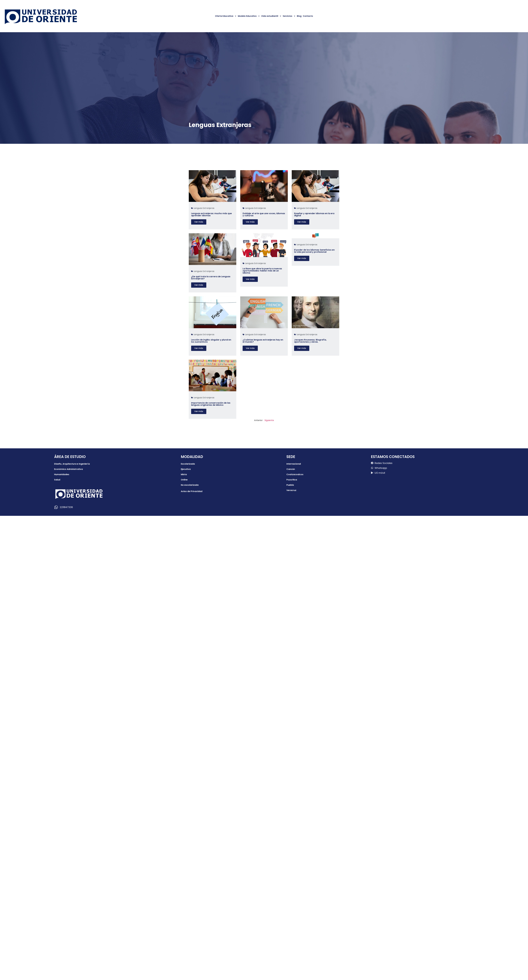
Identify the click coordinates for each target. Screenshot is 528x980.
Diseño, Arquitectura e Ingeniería (72, 464)
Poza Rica (292, 480)
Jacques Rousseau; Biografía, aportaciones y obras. (310, 341)
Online (184, 480)
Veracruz (291, 490)
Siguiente (269, 420)
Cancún (291, 469)
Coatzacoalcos (295, 474)
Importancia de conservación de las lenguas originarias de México (211, 404)
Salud (57, 480)
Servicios (289, 16)
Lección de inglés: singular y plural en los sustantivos (211, 341)
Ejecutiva (186, 469)
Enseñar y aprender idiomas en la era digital (314, 214)
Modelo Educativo (249, 16)
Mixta (184, 474)
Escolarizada (188, 464)
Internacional (294, 464)
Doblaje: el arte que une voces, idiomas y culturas (264, 214)
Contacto (308, 16)
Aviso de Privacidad (192, 491)
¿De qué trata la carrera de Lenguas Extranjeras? (211, 278)
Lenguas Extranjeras (204, 208)
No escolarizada (190, 485)
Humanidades (62, 474)
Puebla (290, 485)
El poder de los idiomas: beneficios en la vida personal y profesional (314, 251)
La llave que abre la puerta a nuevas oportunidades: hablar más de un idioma (262, 271)
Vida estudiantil (271, 16)
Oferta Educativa (226, 16)
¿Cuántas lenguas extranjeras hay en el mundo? (263, 341)
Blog (299, 16)
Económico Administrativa (68, 469)
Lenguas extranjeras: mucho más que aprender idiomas (211, 214)
